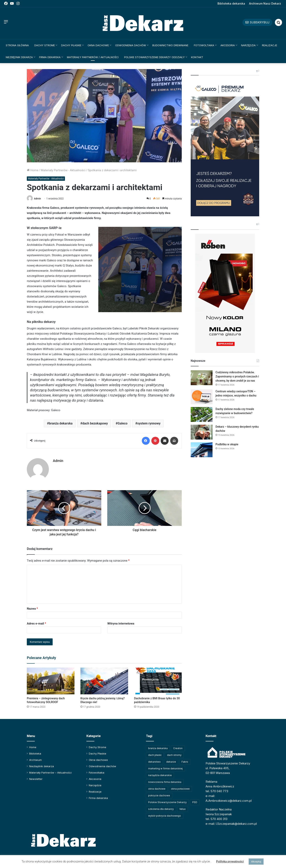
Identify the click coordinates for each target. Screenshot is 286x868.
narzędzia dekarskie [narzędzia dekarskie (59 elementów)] (160, 775)
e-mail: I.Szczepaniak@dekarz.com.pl (231, 824)
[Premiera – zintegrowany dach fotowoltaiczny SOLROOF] (51, 681)
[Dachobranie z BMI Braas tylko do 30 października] (158, 681)
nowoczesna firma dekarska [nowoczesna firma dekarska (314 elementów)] (165, 782)
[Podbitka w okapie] (202, 450)
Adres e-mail (36, 624)
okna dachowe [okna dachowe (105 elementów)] (157, 789)
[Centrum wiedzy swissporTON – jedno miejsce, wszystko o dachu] (202, 397)
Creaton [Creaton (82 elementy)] (178, 748)
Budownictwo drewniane (170, 45)
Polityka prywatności (230, 861)
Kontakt (197, 57)
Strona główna (17, 45)
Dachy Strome (45, 45)
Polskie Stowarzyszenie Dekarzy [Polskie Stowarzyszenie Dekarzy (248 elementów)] (167, 802)
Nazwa (32, 609)
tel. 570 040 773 (217, 791)
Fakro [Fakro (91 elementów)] (185, 762)
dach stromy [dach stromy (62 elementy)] (174, 755)
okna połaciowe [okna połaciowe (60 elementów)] (180, 789)
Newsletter (36, 779)
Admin (37, 199)
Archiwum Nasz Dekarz (265, 3)
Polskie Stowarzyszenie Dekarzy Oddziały (154, 57)
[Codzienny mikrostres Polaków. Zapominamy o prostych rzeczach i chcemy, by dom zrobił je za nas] (202, 378)
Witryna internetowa (121, 624)
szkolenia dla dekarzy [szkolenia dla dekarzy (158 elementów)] (161, 809)
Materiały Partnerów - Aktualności (63, 170)
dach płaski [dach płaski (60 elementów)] (155, 755)
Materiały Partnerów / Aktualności (93, 57)
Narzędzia (248, 45)
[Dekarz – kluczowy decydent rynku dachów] (202, 432)
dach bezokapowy (95, 423)
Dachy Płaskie (71, 45)
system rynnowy (149, 423)
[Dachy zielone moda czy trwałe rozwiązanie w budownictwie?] (202, 414)
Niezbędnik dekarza (19, 57)
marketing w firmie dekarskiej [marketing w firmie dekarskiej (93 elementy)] (165, 768)
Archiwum (35, 760)
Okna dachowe (98, 45)
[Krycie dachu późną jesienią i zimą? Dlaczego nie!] (104, 681)
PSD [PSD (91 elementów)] (195, 802)
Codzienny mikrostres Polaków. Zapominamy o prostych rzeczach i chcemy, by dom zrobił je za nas (237, 376)
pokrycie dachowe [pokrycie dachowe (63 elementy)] (159, 795)
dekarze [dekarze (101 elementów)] (171, 762)
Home (33, 170)
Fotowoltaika (204, 45)
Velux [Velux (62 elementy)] (183, 809)
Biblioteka (35, 753)
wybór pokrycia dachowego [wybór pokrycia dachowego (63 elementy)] (165, 816)
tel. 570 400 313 (216, 819)
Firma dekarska (50, 57)
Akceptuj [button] (256, 862)
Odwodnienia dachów (131, 45)
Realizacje (270, 45)
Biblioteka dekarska (231, 3)
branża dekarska (61, 423)
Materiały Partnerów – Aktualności (50, 773)
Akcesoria (228, 45)
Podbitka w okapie (227, 444)
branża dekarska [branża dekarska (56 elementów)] (158, 748)
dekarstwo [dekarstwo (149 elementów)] (154, 762)
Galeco (123, 423)
